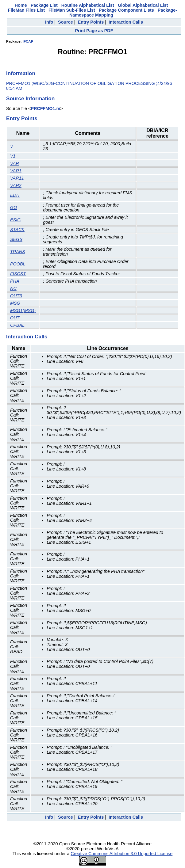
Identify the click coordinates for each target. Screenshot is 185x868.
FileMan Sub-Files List (72, 10)
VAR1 (16, 171)
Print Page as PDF (94, 31)
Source (66, 22)
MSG (15, 303)
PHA (15, 281)
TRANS (18, 252)
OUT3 (16, 296)
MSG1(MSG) (23, 310)
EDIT (15, 195)
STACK (17, 230)
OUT (15, 318)
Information (21, 73)
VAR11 (17, 178)
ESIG (15, 220)
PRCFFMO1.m (45, 108)
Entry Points (91, 22)
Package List (44, 5)
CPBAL (17, 325)
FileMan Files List (26, 10)
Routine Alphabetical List (88, 5)
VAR (15, 163)
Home (21, 5)
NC (13, 288)
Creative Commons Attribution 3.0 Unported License (121, 854)
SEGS (16, 239)
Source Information (30, 98)
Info (49, 22)
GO (13, 207)
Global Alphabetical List (143, 5)
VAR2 (16, 185)
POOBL (18, 264)
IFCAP (28, 41)
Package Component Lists (126, 10)
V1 (13, 156)
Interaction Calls (126, 22)
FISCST (18, 274)
